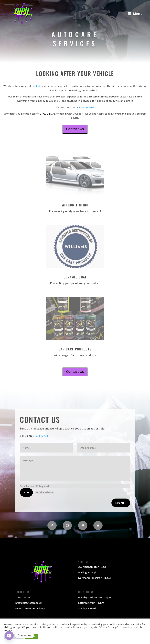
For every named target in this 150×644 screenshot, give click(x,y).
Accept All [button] (32, 636)
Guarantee (29, 608)
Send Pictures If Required (34, 486)
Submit (121, 503)
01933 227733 (41, 436)
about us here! (86, 107)
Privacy (41, 608)
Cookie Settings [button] (14, 636)
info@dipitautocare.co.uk (28, 603)
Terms (18, 608)
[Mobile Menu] (135, 14)
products (37, 86)
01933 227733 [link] (47, 114)
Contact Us (75, 129)
